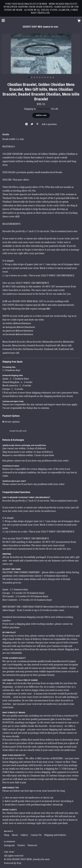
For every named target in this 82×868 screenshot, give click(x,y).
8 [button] (48, 77)
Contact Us (36, 835)
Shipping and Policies (55, 835)
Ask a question (49, 124)
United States (43, 109)
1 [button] (29, 77)
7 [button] (45, 77)
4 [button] (37, 77)
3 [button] (34, 77)
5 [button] (40, 77)
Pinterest (32, 845)
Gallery (25, 835)
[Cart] (79, 21)
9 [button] (50, 77)
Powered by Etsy (13, 863)
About (15, 835)
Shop (7, 835)
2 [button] (32, 77)
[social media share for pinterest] (38, 124)
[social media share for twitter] (32, 124)
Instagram (10, 845)
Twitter (21, 845)
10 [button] (53, 77)
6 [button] (42, 77)
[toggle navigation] (3, 20)
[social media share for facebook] (27, 124)
